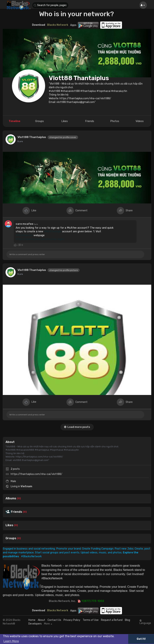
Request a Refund (112, 620)
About (41, 620)
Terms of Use (91, 620)
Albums (11, 498)
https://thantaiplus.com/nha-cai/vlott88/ (36, 474)
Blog (127, 620)
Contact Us (54, 620)
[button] (50, 5)
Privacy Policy (72, 620)
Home (32, 620)
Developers (35, 624)
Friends (16, 512)
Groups (11, 538)
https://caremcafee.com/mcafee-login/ (40, 239)
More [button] (48, 624)
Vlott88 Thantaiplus (79, 78)
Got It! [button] (141, 639)
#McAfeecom (24, 235)
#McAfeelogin (53, 231)
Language (145, 622)
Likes (9, 525)
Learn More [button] (11, 641)
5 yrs (20, 141)
